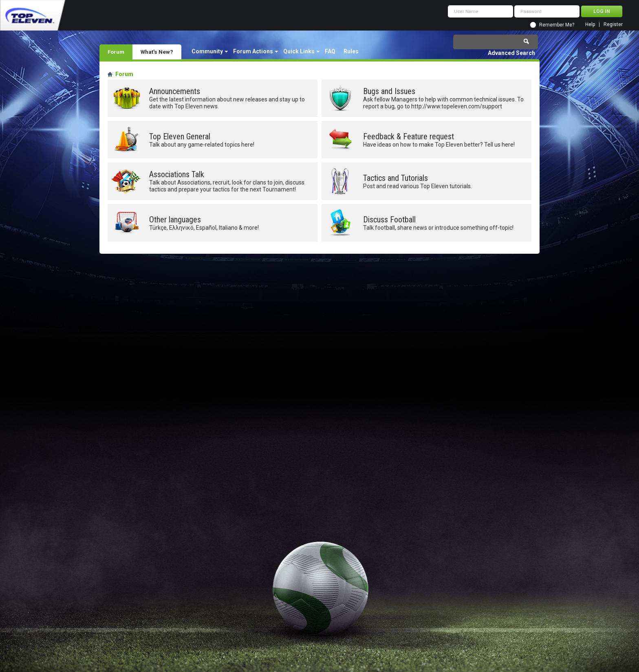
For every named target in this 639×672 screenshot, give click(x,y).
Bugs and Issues (389, 91)
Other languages (175, 220)
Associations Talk (177, 174)
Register (613, 25)
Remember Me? (557, 25)
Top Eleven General (180, 136)
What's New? (157, 52)
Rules (351, 51)
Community (207, 51)
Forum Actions (253, 51)
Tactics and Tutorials (396, 178)
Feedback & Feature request (409, 136)
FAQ (330, 51)
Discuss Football (389, 220)
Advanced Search (511, 53)
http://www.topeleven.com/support (457, 106)
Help (590, 25)
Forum (116, 52)
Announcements (175, 91)
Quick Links (299, 51)
